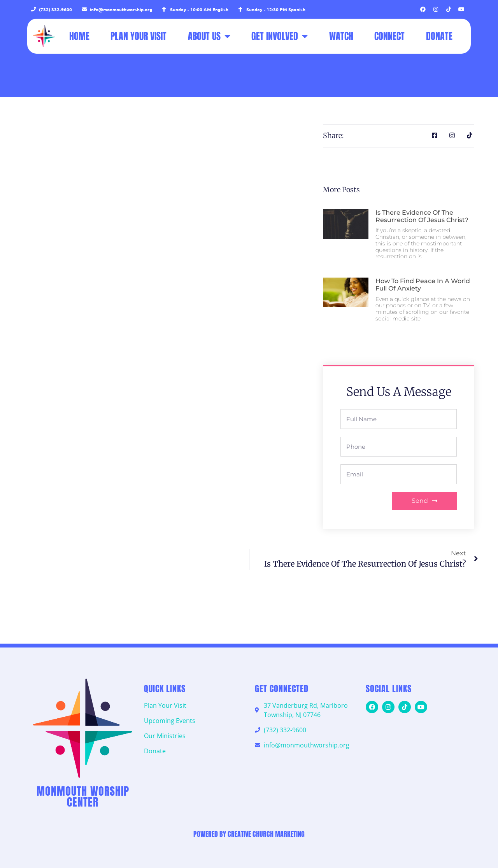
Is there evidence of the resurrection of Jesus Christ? (422, 216)
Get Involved (280, 36)
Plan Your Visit (139, 36)
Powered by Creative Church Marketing (249, 834)
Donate (439, 36)
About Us (209, 36)
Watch (341, 36)
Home (79, 36)
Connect (389, 36)
